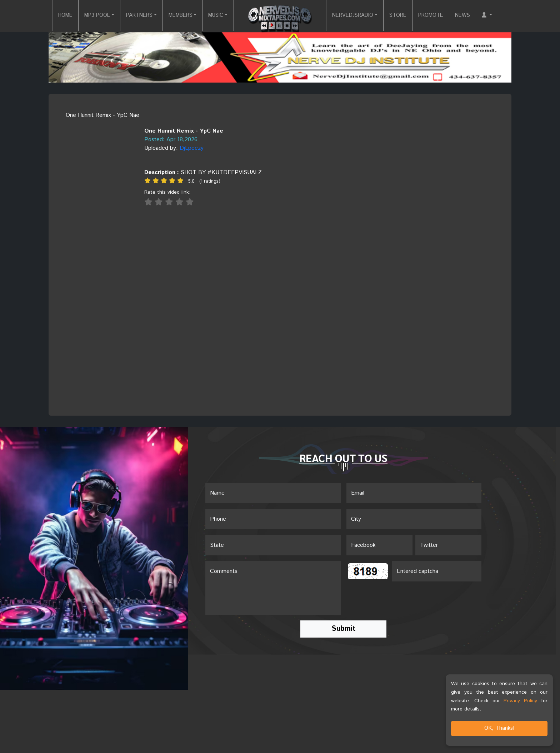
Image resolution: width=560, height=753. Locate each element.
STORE (404, 16)
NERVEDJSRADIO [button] (355, 16)
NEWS (474, 16)
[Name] (273, 493)
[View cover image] (94, 124)
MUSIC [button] (214, 16)
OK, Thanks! (499, 728)
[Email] (414, 493)
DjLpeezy (192, 148)
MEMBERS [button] (176, 16)
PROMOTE (440, 16)
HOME (50, 16)
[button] (500, 16)
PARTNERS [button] (131, 16)
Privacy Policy (520, 701)
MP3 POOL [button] (85, 16)
